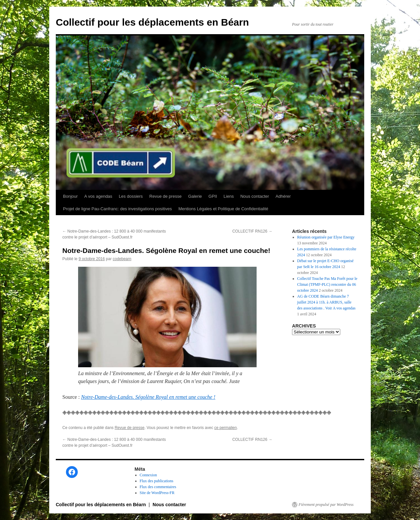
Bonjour (70, 196)
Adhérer (283, 196)
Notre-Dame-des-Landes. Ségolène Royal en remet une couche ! (148, 397)
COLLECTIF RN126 (252, 231)
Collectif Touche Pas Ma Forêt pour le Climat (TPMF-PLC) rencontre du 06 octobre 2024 (327, 284)
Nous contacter (254, 196)
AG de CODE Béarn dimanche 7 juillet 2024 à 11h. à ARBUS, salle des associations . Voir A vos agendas (326, 302)
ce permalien (226, 428)
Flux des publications (157, 481)
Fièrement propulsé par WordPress (326, 505)
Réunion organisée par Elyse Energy (326, 237)
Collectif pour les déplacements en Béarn (152, 22)
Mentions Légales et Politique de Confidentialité (223, 209)
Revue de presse (165, 196)
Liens (229, 196)
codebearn (122, 259)
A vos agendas (98, 196)
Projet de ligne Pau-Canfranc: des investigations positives (117, 209)
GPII (213, 196)
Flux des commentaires (158, 487)
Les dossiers (131, 196)
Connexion (148, 475)
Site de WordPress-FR (157, 493)
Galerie (195, 196)
